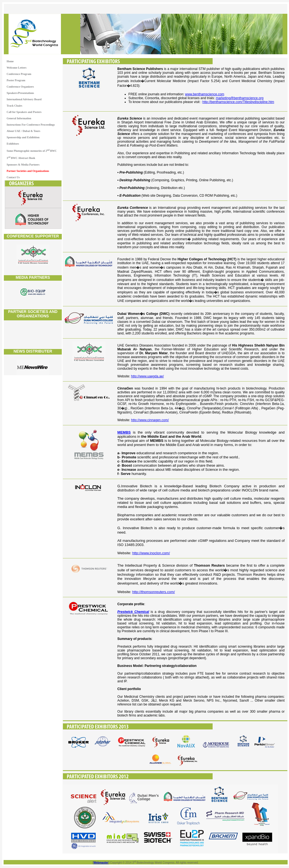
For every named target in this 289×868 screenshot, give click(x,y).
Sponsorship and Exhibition (23, 137)
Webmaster (101, 863)
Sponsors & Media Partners (23, 165)
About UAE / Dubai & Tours (23, 131)
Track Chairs (14, 106)
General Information (19, 118)
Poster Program (16, 80)
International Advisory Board (24, 99)
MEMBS (124, 432)
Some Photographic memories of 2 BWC (32, 151)
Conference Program (19, 74)
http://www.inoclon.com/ (151, 553)
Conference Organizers (20, 87)
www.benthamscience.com (205, 94)
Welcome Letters (17, 68)
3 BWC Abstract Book (21, 158)
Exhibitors (13, 144)
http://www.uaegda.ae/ (147, 376)
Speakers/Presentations (20, 93)
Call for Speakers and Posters (24, 112)
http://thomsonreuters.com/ (154, 592)
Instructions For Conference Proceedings (31, 125)
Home (10, 61)
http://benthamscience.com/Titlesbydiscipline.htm (238, 102)
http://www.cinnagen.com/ (150, 420)
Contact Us (13, 177)
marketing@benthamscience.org (240, 98)
